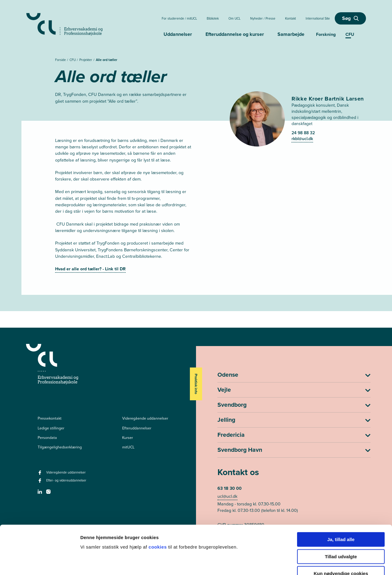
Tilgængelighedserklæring (60, 447)
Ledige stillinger (51, 428)
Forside (61, 60)
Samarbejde (291, 34)
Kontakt (290, 18)
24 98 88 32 (303, 133)
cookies (158, 510)
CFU (73, 60)
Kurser (128, 438)
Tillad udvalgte (341, 519)
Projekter (86, 60)
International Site (318, 18)
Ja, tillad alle (341, 502)
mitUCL (128, 447)
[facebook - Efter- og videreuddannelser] (41, 482)
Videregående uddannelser (145, 418)
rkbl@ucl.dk (302, 139)
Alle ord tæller (107, 60)
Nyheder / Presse (263, 18)
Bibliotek (213, 18)
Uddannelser (178, 34)
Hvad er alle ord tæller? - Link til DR (90, 269)
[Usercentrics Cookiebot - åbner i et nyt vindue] (40, 563)
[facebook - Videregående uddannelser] (41, 474)
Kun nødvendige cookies (341, 536)
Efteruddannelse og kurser (235, 34)
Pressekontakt (50, 418)
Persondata (47, 438)
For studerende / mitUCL (179, 18)
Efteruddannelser (137, 428)
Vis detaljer (318, 563)
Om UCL (234, 18)
